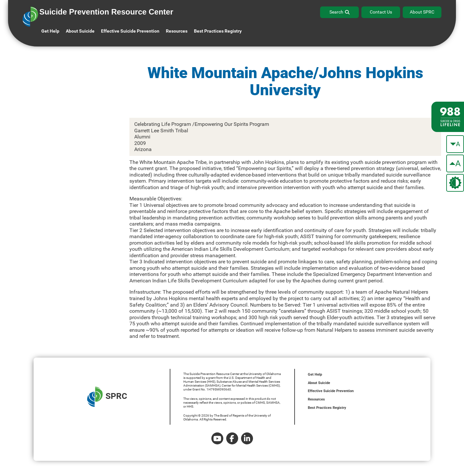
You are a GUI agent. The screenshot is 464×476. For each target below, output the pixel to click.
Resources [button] (177, 31)
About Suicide (80, 31)
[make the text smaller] (455, 144)
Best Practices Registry (218, 31)
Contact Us (381, 12)
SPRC (107, 397)
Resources (316, 399)
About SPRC (422, 12)
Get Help (50, 31)
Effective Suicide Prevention (331, 391)
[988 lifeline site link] (448, 117)
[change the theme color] (455, 183)
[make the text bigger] (455, 163)
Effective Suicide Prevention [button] (130, 31)
